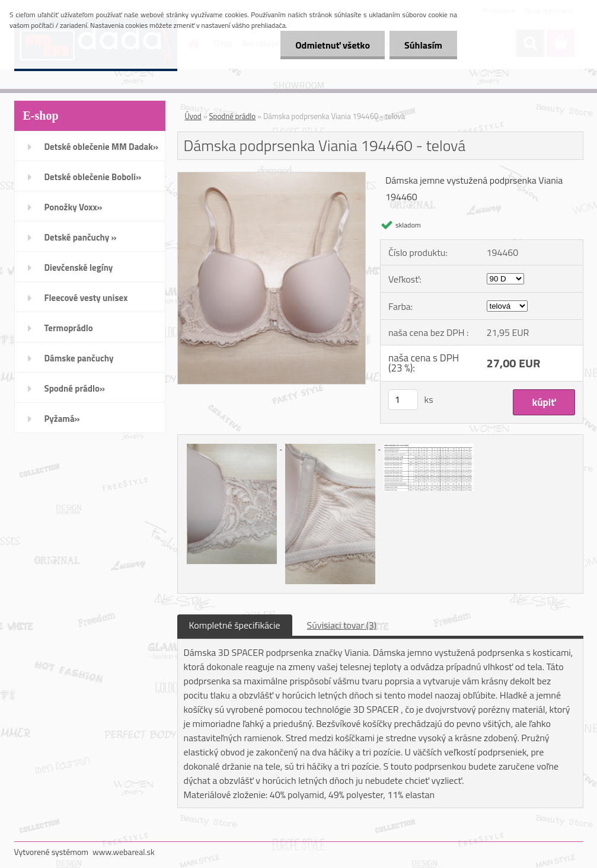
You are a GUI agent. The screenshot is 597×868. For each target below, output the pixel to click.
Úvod (193, 116)
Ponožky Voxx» (74, 207)
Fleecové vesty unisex (86, 298)
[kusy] (403, 400)
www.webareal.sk (124, 852)
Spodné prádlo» (75, 388)
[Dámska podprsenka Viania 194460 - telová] (272, 177)
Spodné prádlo (233, 116)
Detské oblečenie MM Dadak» (101, 147)
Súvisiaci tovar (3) (342, 625)
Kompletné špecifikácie (235, 625)
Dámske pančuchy (79, 358)
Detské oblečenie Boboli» (93, 177)
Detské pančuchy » (81, 237)
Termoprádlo (69, 328)
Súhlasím (423, 45)
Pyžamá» (62, 419)
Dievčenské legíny (79, 268)
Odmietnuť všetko (333, 45)
